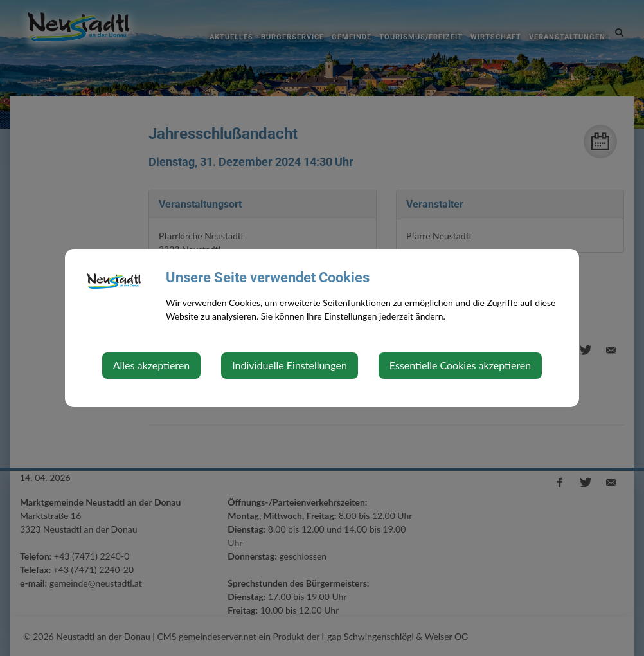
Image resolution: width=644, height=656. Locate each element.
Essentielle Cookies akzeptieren (460, 365)
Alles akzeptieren (151, 365)
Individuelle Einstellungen (290, 365)
